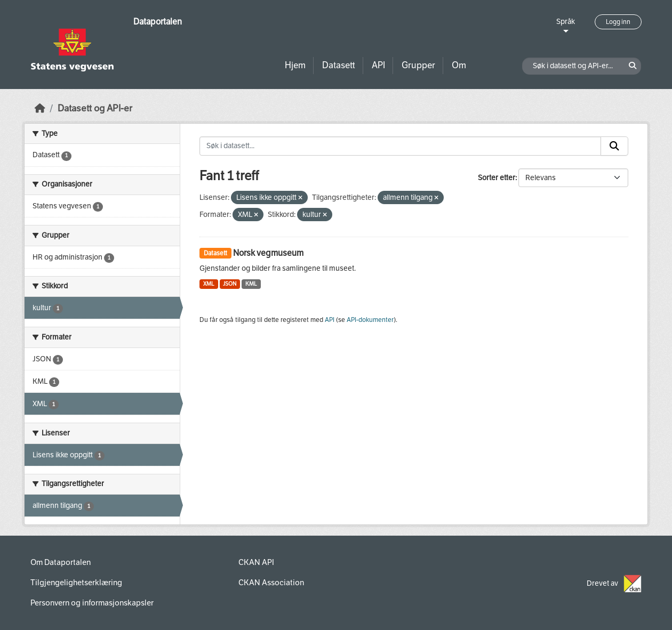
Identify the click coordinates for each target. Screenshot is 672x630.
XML (209, 284)
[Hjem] (40, 108)
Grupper (418, 65)
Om (459, 65)
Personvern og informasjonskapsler (92, 603)
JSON (230, 284)
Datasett (339, 65)
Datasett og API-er (95, 108)
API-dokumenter (370, 320)
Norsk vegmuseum (268, 253)
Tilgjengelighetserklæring (76, 583)
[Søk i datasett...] (400, 146)
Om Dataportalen (61, 562)
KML (251, 284)
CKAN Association (271, 583)
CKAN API (256, 562)
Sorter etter (497, 178)
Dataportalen (158, 22)
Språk (566, 22)
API (378, 65)
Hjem (295, 65)
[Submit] (614, 146)
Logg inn (618, 22)
